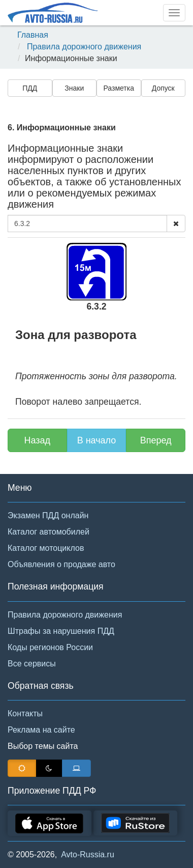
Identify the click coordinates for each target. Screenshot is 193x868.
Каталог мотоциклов (46, 548)
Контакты (25, 713)
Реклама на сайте (41, 730)
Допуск (163, 88)
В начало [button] (97, 440)
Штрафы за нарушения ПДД (61, 631)
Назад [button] (38, 440)
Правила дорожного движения (84, 47)
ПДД (30, 88)
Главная (33, 35)
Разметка (119, 88)
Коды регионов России (50, 647)
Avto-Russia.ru (88, 855)
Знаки (74, 88)
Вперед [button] (156, 440)
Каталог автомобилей (49, 532)
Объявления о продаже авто (61, 564)
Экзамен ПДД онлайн (48, 515)
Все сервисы (32, 664)
